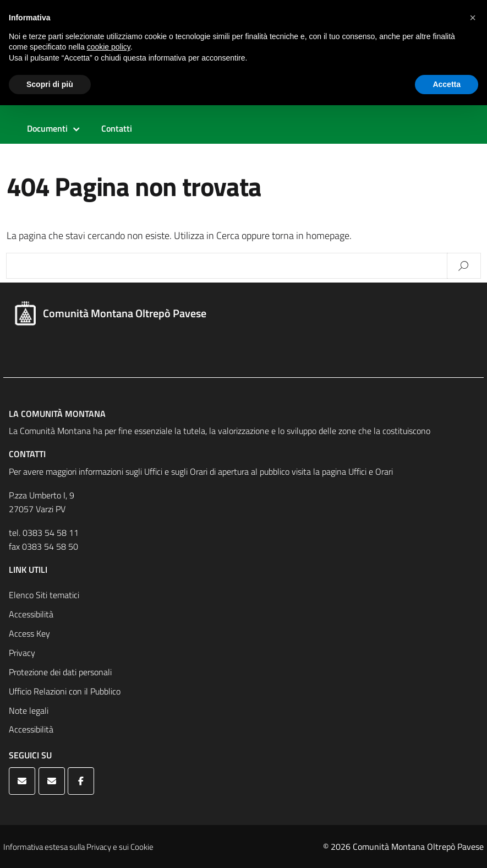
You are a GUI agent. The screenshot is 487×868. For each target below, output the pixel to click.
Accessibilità (31, 614)
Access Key (29, 633)
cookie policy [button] (109, 47)
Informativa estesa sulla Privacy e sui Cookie (78, 847)
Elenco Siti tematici (44, 595)
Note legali (29, 710)
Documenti (47, 128)
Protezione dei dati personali (60, 672)
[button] (473, 18)
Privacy (22, 653)
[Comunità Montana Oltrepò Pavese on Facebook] (81, 781)
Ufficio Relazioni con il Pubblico (65, 691)
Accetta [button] (447, 84)
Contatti (117, 128)
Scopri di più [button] (50, 84)
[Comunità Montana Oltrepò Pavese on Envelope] (22, 781)
